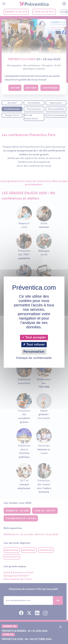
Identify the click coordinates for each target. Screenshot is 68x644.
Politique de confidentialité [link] (34, 358)
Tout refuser (34, 345)
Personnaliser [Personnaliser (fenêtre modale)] (34, 352)
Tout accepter (34, 337)
